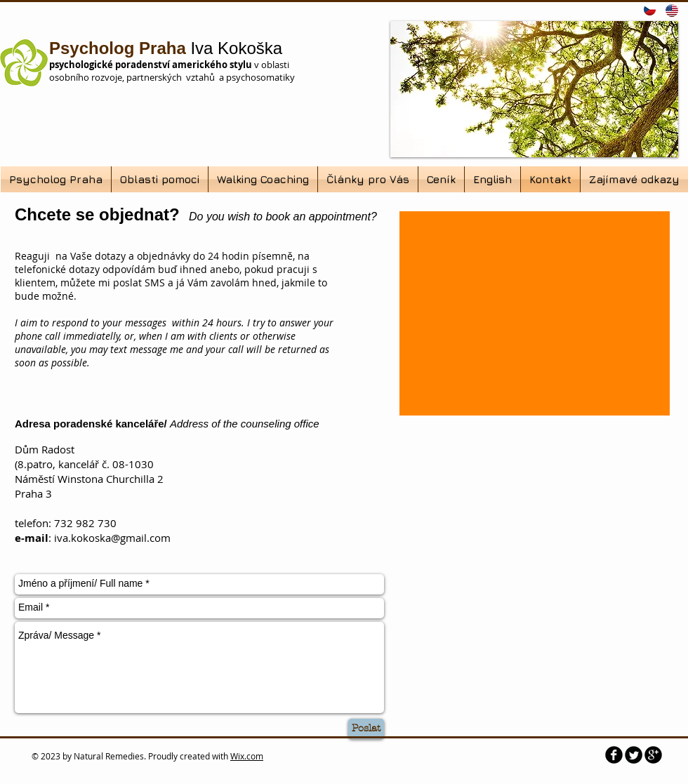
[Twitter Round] (634, 755)
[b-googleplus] (653, 755)
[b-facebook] (614, 755)
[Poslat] (366, 729)
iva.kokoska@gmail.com (112, 538)
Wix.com (247, 756)
